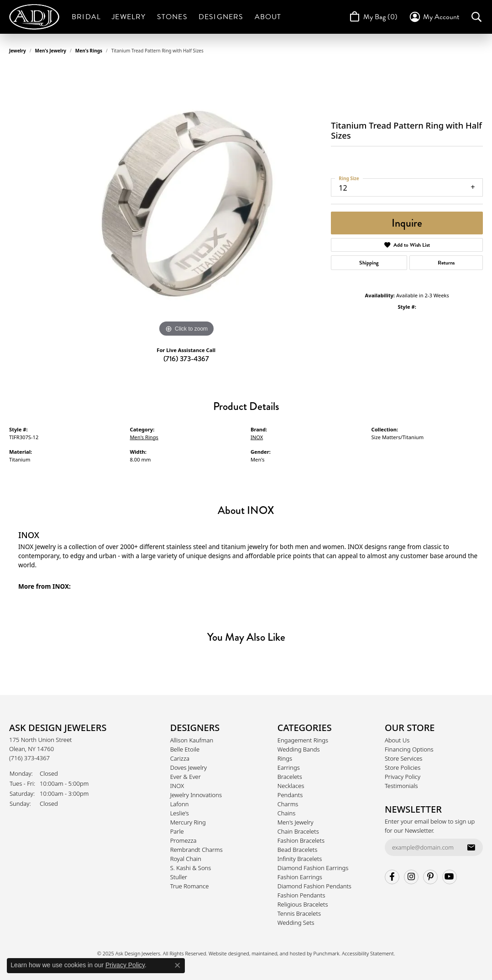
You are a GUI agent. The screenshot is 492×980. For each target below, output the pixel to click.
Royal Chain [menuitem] (186, 859)
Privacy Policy (125, 965)
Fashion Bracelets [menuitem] (301, 840)
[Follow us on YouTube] (450, 877)
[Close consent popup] (178, 965)
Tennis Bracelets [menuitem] (299, 913)
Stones (172, 17)
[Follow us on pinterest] (430, 877)
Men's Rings (89, 51)
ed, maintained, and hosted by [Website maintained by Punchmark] (278, 953)
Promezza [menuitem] (183, 840)
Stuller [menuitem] (179, 877)
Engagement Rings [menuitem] (303, 740)
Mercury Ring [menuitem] (188, 822)
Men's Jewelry (51, 51)
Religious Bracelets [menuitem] (303, 904)
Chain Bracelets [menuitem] (298, 831)
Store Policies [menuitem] (403, 767)
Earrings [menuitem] (289, 767)
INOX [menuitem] (177, 786)
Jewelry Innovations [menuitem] (196, 795)
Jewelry (129, 17)
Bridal (86, 17)
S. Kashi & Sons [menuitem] (191, 868)
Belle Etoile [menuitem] (185, 749)
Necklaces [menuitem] (291, 786)
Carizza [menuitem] (180, 758)
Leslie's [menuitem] (180, 813)
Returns (446, 263)
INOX (257, 437)
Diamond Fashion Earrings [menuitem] (313, 868)
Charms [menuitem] (288, 804)
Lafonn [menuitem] (180, 804)
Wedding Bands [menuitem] (299, 749)
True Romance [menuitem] (190, 886)
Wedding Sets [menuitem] (296, 923)
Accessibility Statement (368, 953)
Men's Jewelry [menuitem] (296, 822)
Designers (221, 17)
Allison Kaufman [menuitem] (192, 740)
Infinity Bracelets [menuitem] (300, 859)
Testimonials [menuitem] (401, 786)
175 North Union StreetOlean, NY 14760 (41, 749)
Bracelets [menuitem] (290, 777)
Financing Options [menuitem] (409, 749)
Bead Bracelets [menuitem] (298, 850)
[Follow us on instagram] (411, 877)
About (268, 17)
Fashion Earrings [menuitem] (300, 877)
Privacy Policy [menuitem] (403, 777)
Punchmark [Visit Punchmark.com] (327, 953)
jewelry (18, 51)
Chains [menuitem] (287, 813)
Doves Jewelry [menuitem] (189, 767)
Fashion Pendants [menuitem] (301, 895)
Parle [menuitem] (177, 831)
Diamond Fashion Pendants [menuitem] (314, 886)
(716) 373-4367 (186, 359)
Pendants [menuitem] (290, 795)
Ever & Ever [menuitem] (186, 777)
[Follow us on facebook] (392, 877)
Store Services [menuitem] (404, 758)
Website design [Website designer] (226, 953)
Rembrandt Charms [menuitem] (196, 850)
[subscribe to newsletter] (471, 847)
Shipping (369, 263)
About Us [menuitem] (397, 740)
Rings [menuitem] (285, 758)
